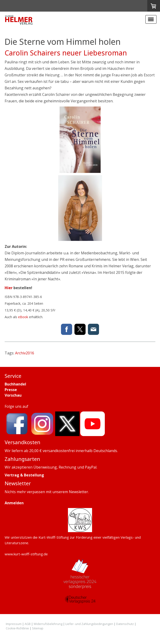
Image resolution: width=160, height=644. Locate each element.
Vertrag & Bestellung (24, 475)
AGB (28, 624)
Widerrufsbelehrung (48, 624)
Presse (11, 390)
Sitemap (38, 628)
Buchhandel (15, 384)
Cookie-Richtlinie (17, 628)
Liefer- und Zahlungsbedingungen (89, 624)
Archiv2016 (25, 353)
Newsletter (78, 492)
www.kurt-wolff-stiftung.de (26, 554)
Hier (9, 288)
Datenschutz (125, 624)
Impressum (14, 624)
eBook (23, 317)
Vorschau (13, 395)
